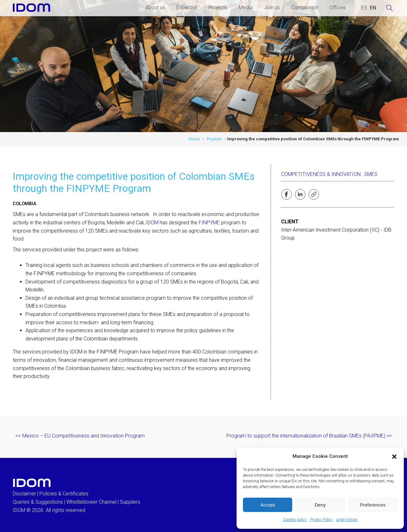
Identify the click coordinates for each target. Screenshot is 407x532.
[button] (394, 457)
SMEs (371, 174)
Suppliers (130, 502)
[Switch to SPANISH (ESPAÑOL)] (364, 8)
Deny (320, 505)
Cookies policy (295, 520)
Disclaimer (24, 494)
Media (246, 7)
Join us (272, 7)
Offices (338, 7)
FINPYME (209, 223)
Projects (218, 7)
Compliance (305, 7)
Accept (268, 505)
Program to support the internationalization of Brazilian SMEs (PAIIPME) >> (309, 436)
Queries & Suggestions (38, 502)
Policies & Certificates (64, 494)
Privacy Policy (321, 520)
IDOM (152, 223)
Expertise (187, 7)
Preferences (373, 505)
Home (194, 139)
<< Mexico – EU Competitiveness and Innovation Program (80, 436)
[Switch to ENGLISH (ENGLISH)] (373, 8)
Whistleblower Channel (91, 502)
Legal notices (347, 520)
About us (155, 7)
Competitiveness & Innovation (321, 174)
